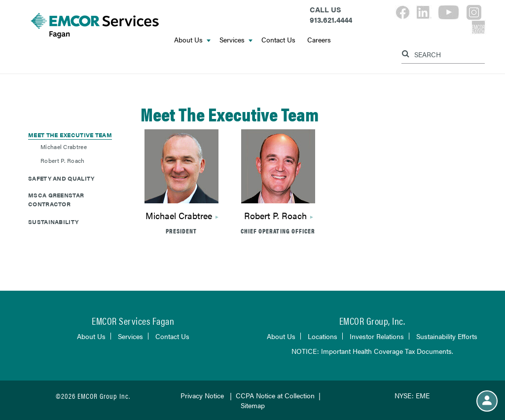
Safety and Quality (61, 178)
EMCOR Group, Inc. (372, 321)
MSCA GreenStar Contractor (56, 199)
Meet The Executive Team (70, 135)
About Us (192, 39)
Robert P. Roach (63, 160)
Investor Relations (377, 336)
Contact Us (278, 39)
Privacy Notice (202, 395)
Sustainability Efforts (447, 336)
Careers (319, 39)
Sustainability (53, 222)
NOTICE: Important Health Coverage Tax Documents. (372, 351)
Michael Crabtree (64, 147)
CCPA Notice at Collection (275, 395)
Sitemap (253, 405)
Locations (323, 336)
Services (236, 39)
